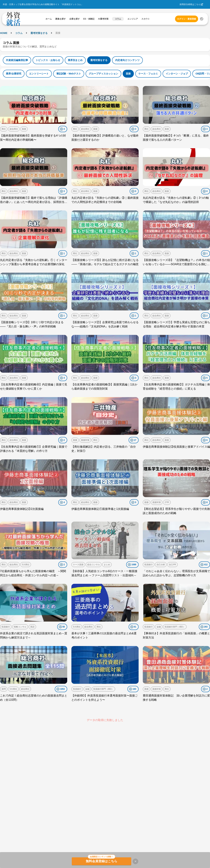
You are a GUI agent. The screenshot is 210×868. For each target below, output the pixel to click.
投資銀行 (149, 565)
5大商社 (26, 565)
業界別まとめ (75, 60)
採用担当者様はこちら (190, 4)
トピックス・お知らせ (48, 60)
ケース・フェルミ (148, 74)
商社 (4, 129)
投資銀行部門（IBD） (175, 627)
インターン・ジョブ (177, 74)
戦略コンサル (20, 627)
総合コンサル (94, 565)
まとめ (107, 565)
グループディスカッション (103, 74)
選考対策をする (39, 33)
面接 (128, 74)
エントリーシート (39, 74)
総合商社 (14, 129)
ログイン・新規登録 (187, 19)
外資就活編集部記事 (17, 60)
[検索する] (202, 19)
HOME (4, 33)
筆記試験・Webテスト (69, 74)
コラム (19, 33)
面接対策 (85, 440)
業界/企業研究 (14, 74)
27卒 (167, 502)
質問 (4, 689)
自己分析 (161, 565)
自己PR (172, 565)
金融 (159, 627)
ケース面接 (78, 565)
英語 (32, 627)
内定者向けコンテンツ (127, 60)
